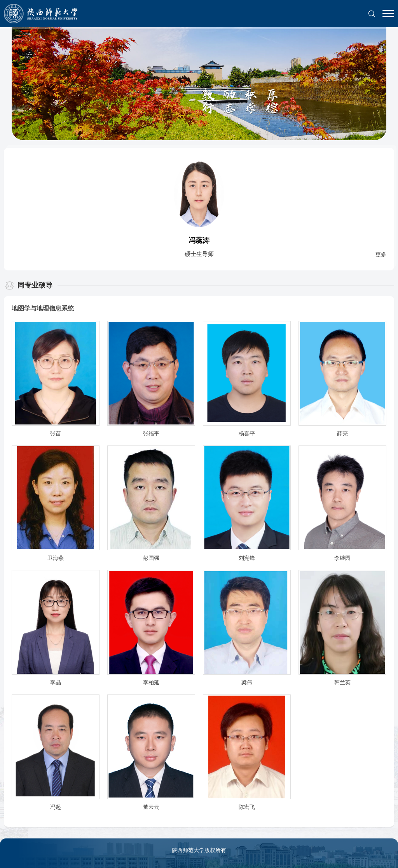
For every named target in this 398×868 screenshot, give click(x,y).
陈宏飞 (247, 807)
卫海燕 (56, 558)
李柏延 (151, 683)
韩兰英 (342, 683)
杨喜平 (247, 434)
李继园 (342, 558)
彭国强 (151, 558)
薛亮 (342, 434)
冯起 (56, 807)
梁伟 (247, 683)
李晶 (56, 683)
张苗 (56, 434)
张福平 (151, 434)
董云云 (151, 807)
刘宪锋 (247, 558)
